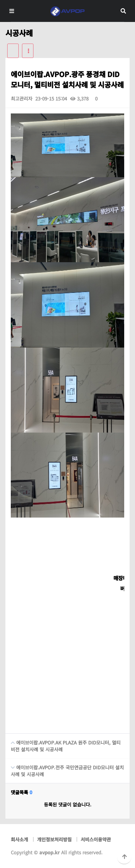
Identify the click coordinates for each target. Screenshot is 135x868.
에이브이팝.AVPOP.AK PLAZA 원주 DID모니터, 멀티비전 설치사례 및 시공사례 (63, 743)
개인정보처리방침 (54, 839)
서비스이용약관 (96, 839)
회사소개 (19, 839)
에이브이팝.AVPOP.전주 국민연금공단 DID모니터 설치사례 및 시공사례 (65, 768)
